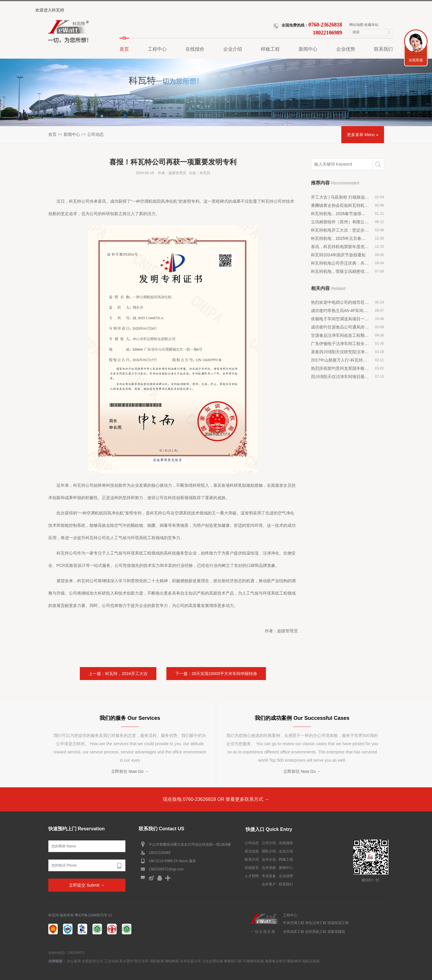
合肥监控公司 (92, 961)
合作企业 (269, 859)
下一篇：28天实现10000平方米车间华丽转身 (216, 674)
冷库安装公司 (190, 961)
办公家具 (74, 961)
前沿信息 (252, 851)
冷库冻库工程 (294, 932)
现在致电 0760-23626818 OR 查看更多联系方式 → (216, 799)
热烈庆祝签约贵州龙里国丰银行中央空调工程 (340, 368)
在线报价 (286, 843)
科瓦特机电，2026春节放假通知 (340, 214)
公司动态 (95, 134)
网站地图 (356, 25)
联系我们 (286, 884)
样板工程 (286, 859)
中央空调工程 (294, 923)
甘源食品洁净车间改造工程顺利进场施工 (340, 335)
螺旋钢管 (294, 961)
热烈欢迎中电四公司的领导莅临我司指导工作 (340, 302)
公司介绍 (269, 843)
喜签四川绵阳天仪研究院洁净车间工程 (340, 352)
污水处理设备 (213, 961)
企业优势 (286, 876)
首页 (52, 134)
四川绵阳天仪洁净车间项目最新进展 (340, 377)
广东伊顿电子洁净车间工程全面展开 (340, 344)
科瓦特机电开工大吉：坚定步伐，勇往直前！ (340, 230)
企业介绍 (286, 851)
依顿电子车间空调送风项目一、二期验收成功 (340, 319)
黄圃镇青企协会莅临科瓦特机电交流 (340, 205)
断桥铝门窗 (233, 961)
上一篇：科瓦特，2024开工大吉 (118, 674)
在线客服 (416, 60)
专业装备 (269, 876)
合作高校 (269, 868)
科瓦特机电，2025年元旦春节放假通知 (340, 238)
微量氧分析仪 (276, 961)
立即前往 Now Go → (130, 771)
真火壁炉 (126, 961)
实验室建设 (336, 932)
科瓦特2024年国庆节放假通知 (338, 255)
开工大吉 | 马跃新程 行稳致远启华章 (340, 197)
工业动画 (111, 961)
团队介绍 (269, 851)
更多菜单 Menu (363, 135)
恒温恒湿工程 (338, 923)
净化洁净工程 (316, 923)
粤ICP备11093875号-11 (93, 915)
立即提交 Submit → (87, 885)
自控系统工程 (316, 932)
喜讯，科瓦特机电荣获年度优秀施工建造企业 (340, 247)
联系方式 (252, 859)
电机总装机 (311, 961)
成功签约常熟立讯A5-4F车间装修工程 (340, 311)
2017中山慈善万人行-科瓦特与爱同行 (340, 360)
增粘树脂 (172, 961)
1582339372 (76, 953)
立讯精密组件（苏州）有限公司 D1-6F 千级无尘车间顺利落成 (340, 222)
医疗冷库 (141, 961)
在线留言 (252, 868)
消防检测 (157, 961)
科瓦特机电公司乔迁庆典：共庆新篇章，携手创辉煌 (340, 263)
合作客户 (269, 884)
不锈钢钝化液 (253, 961)
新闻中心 (72, 134)
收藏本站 (371, 25)
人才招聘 (252, 876)
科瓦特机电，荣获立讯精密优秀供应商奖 (340, 271)
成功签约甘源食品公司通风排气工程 (340, 327)
